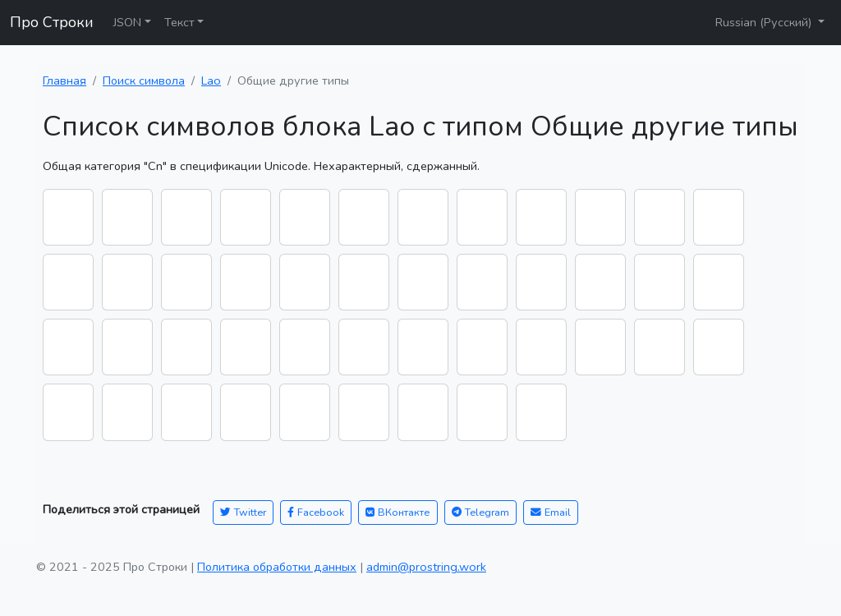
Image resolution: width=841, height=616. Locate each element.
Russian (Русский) (765, 22)
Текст (179, 22)
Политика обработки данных (277, 567)
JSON (127, 22)
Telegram (480, 512)
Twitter (243, 512)
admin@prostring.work (426, 567)
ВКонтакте (398, 512)
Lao (211, 80)
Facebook (316, 512)
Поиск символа (144, 80)
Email (551, 512)
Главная (64, 80)
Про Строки (52, 22)
